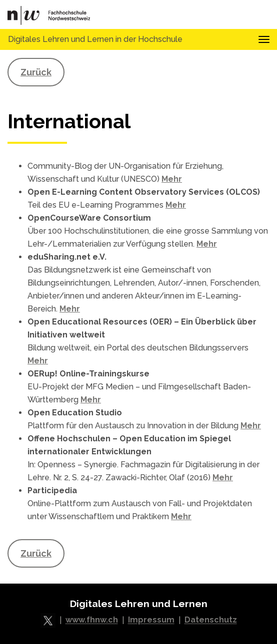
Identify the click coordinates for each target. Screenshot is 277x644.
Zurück (36, 72)
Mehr (172, 179)
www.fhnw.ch (92, 620)
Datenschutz (211, 620)
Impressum (151, 620)
